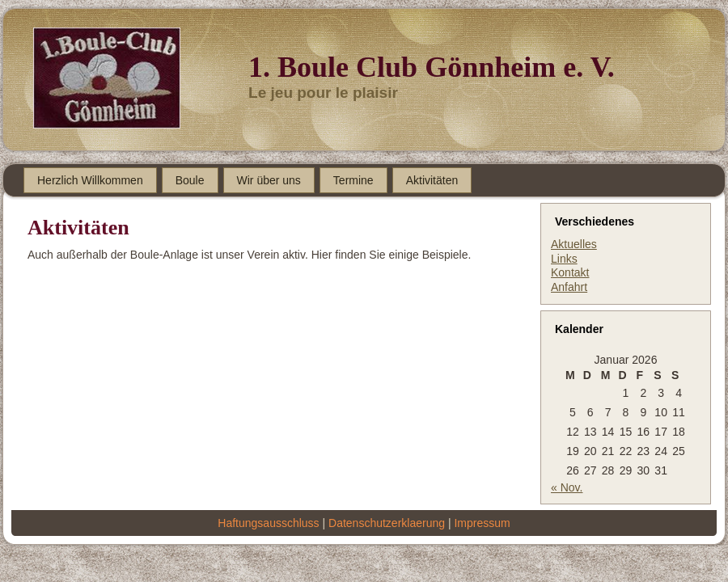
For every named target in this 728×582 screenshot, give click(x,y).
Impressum (482, 523)
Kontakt (570, 272)
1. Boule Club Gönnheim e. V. (432, 67)
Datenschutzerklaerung (387, 523)
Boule (190, 180)
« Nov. (567, 487)
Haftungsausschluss (268, 523)
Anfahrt (569, 287)
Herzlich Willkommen (90, 180)
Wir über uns (269, 180)
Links (564, 259)
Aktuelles (574, 244)
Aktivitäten (432, 180)
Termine (353, 180)
